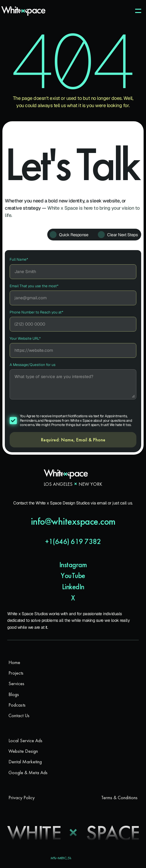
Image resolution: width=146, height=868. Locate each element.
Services (16, 684)
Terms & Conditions (119, 798)
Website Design (23, 751)
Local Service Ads (25, 741)
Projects (16, 673)
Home (14, 662)
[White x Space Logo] (23, 11)
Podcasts (17, 705)
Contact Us (19, 715)
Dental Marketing (25, 762)
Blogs (14, 694)
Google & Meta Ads (28, 773)
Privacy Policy (22, 798)
